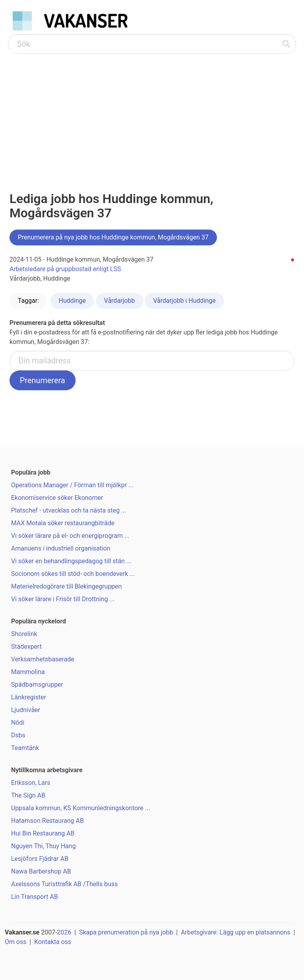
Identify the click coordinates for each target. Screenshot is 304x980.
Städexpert (26, 647)
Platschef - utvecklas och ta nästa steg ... (69, 510)
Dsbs (18, 735)
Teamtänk (25, 748)
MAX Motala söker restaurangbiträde (63, 523)
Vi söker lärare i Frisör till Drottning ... (63, 599)
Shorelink (24, 634)
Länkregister (28, 697)
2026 (64, 932)
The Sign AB (28, 795)
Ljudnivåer (26, 710)
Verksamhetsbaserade (43, 659)
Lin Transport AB (34, 897)
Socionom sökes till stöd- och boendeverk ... (73, 574)
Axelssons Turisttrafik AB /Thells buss (65, 884)
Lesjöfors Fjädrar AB (40, 859)
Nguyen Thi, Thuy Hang (43, 846)
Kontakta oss (52, 942)
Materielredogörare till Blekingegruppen (66, 586)
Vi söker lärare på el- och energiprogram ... (70, 536)
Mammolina (28, 672)
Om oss (16, 942)
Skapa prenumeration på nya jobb (126, 932)
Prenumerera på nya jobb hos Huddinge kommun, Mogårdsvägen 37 (113, 237)
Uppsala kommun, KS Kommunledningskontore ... (81, 808)
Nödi (18, 723)
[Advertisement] (152, 113)
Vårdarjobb (120, 301)
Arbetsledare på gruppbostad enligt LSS (65, 269)
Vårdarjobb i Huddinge (184, 301)
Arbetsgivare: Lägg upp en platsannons (236, 932)
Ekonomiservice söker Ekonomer (57, 498)
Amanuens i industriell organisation (61, 548)
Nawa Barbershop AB (41, 871)
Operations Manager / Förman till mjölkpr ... (72, 485)
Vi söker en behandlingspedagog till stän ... (71, 561)
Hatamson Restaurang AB (47, 821)
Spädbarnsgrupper (37, 685)
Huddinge (72, 301)
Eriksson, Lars (31, 783)
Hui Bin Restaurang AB (43, 833)
